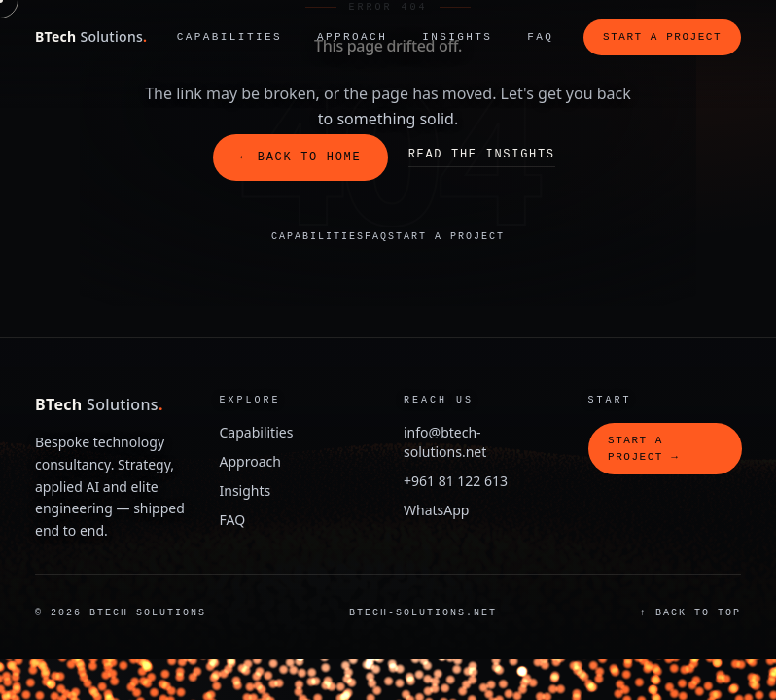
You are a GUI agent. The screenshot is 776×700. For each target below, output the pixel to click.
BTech (91, 36)
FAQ (540, 36)
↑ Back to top (690, 612)
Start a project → (643, 448)
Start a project (662, 36)
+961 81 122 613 (456, 481)
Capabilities (229, 36)
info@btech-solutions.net (445, 442)
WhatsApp (436, 510)
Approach (352, 36)
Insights (457, 36)
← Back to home (300, 157)
